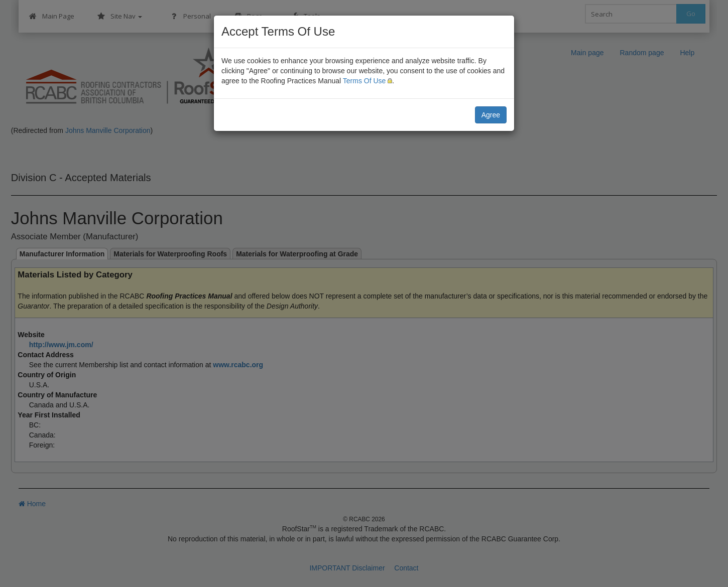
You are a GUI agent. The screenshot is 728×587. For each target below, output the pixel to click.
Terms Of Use (365, 81)
